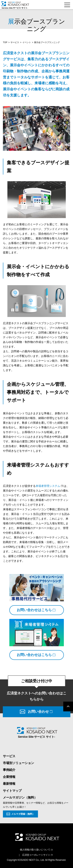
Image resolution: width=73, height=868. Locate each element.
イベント (27, 42)
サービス (15, 42)
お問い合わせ (38, 712)
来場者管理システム (48, 486)
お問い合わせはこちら (34, 610)
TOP (5, 42)
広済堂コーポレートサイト (36, 855)
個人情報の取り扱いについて (35, 850)
